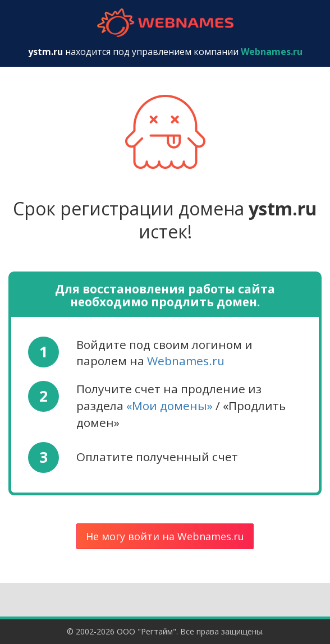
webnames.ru (165, 23)
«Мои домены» (169, 406)
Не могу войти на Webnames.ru (165, 536)
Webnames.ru (186, 361)
